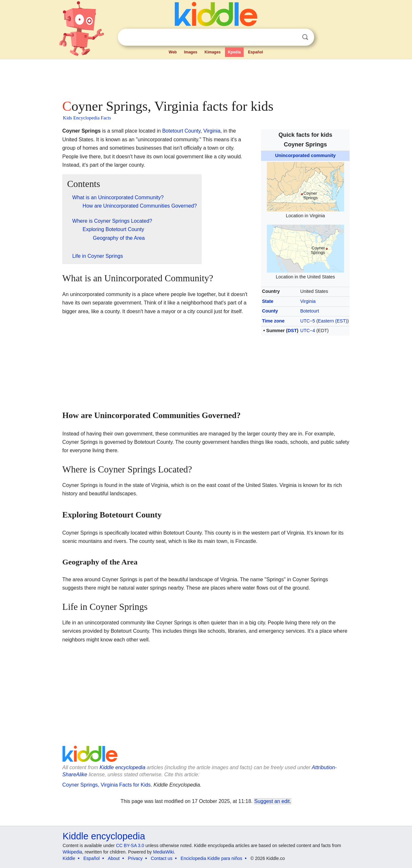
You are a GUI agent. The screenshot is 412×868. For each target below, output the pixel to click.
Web (173, 52)
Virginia (308, 301)
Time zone (273, 321)
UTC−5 (308, 321)
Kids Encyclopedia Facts (87, 118)
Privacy (135, 858)
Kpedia (234, 52)
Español (255, 52)
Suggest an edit (272, 801)
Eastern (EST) (333, 321)
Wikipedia (73, 852)
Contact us (162, 858)
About (114, 858)
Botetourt (310, 311)
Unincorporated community (305, 155)
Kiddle (69, 858)
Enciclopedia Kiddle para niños (211, 858)
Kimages (212, 52)
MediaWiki (164, 852)
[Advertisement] (206, 77)
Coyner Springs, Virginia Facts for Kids (107, 785)
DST (292, 331)
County (270, 311)
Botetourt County (181, 131)
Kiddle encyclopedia (122, 767)
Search (305, 37)
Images (191, 52)
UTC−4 (308, 331)
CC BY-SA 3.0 (130, 845)
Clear (292, 37)
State (268, 301)
